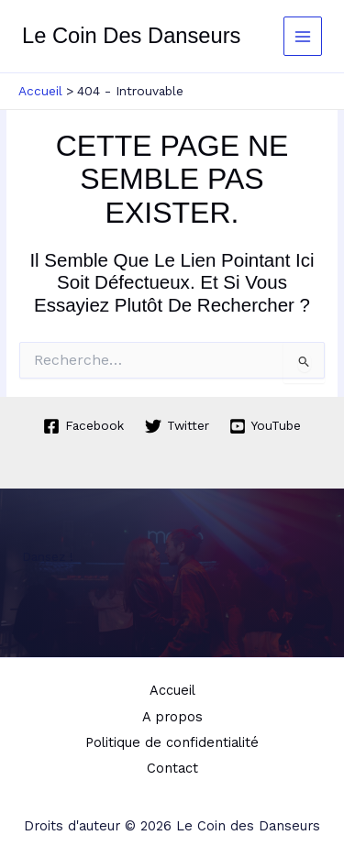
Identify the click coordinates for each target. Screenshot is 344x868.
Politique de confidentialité (172, 742)
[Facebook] (83, 426)
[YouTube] (266, 426)
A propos (172, 717)
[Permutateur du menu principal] (303, 36)
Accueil (172, 690)
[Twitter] (177, 426)
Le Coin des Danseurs (131, 36)
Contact (172, 768)
